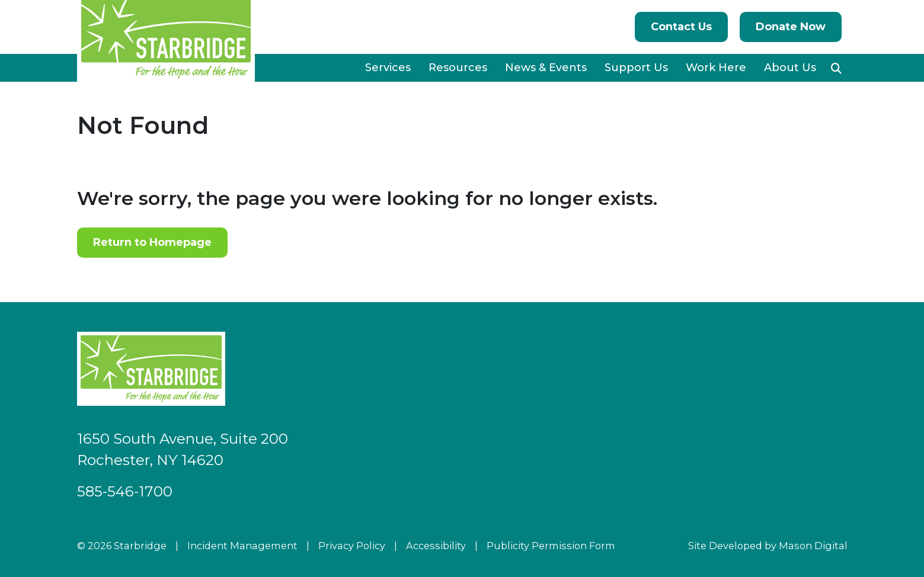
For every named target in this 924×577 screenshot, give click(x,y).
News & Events (546, 68)
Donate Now (791, 27)
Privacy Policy (352, 546)
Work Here (716, 68)
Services (388, 68)
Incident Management (242, 546)
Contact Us (681, 27)
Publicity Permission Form (551, 546)
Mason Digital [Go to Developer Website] (813, 546)
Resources (458, 68)
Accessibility (436, 546)
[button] (836, 68)
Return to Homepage (152, 242)
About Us (790, 68)
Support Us (636, 68)
